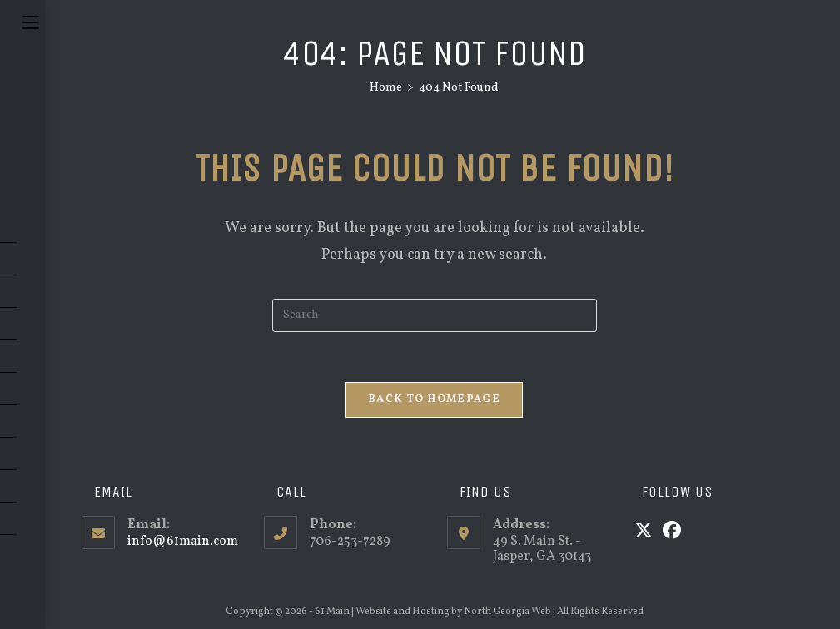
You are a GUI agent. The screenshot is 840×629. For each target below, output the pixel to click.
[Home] (386, 88)
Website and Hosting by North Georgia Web (453, 612)
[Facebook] (672, 532)
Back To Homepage (434, 399)
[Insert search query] (435, 315)
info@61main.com (183, 542)
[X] (644, 532)
